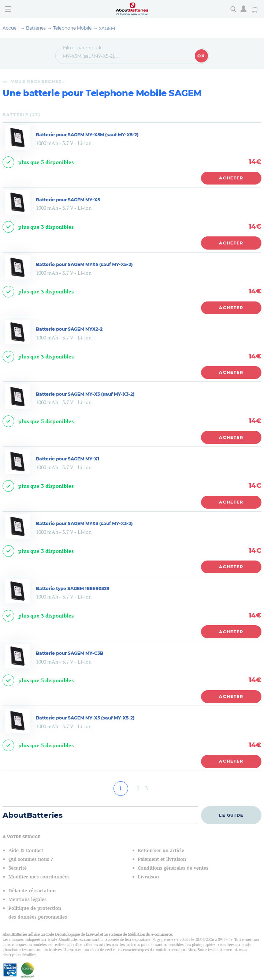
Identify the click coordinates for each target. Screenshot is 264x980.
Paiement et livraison (162, 859)
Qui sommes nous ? (31, 859)
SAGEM (107, 28)
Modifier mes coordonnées (39, 877)
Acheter (231, 178)
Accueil (11, 28)
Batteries (36, 28)
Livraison (148, 877)
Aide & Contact (26, 850)
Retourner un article (161, 850)
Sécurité (18, 868)
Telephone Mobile (72, 28)
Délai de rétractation (32, 891)
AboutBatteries (33, 815)
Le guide (231, 815)
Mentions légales (27, 899)
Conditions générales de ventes (173, 868)
